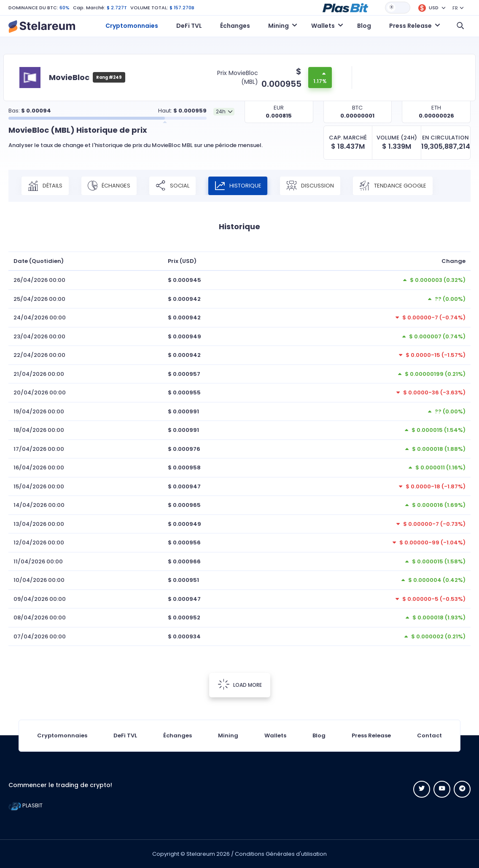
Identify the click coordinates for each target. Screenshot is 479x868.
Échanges (235, 26)
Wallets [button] (323, 26)
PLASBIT (26, 805)
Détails (45, 186)
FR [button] (455, 8)
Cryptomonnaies (132, 26)
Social (172, 186)
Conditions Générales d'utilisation (281, 854)
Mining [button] (279, 26)
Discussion (311, 186)
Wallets (275, 735)
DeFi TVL (189, 26)
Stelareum (201, 854)
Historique (238, 186)
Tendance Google (393, 186)
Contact (429, 735)
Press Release (371, 735)
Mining (228, 735)
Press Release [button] (410, 26)
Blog (364, 26)
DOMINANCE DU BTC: (33, 8)
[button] (345, 7)
